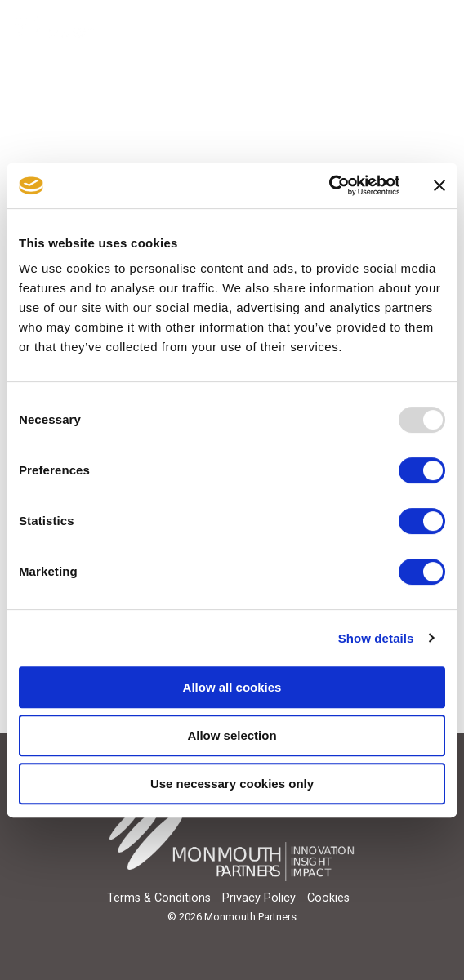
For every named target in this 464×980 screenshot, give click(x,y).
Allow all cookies (232, 687)
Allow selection (232, 735)
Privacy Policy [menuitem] (259, 898)
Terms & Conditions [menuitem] (159, 898)
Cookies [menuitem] (328, 898)
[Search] (391, 27)
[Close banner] (439, 185)
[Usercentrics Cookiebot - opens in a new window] (328, 185)
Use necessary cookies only (232, 784)
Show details (376, 638)
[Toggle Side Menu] (437, 19)
